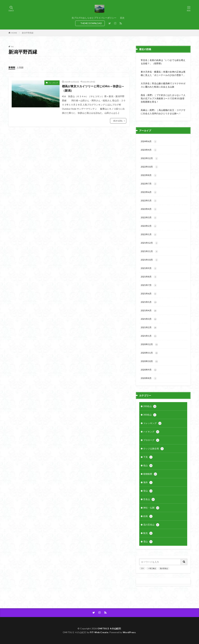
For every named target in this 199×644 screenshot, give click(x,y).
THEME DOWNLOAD (91, 23)
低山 (148, 466)
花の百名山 (151, 525)
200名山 (150, 406)
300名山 (150, 415)
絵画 (148, 516)
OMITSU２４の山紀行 (109, 628)
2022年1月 (149, 235)
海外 (148, 483)
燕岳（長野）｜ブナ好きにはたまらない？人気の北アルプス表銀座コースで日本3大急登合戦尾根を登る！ (163, 98)
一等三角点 (152, 568)
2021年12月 (149, 243)
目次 (122, 18)
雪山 (148, 542)
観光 (148, 533)
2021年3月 (149, 319)
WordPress (129, 632)
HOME (14, 33)
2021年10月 (149, 260)
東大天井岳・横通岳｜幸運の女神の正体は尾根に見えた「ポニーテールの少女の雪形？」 (163, 73)
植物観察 (150, 474)
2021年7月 (149, 285)
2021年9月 (149, 268)
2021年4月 (149, 311)
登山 (148, 491)
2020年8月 (149, 378)
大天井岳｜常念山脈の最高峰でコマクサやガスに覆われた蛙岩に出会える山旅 (163, 85)
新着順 (12, 67)
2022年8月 (149, 175)
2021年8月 (149, 277)
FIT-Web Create (99, 632)
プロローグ (151, 440)
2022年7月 (149, 184)
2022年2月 (149, 226)
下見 (148, 457)
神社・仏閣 (151, 508)
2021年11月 (149, 251)
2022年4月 (149, 209)
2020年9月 (149, 370)
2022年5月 (149, 201)
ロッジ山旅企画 (153, 449)
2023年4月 (149, 150)
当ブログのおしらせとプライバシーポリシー (94, 18)
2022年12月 (149, 158)
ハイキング (151, 432)
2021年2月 (149, 328)
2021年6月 (149, 294)
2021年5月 (149, 302)
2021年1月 (149, 336)
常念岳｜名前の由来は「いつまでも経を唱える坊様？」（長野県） (163, 62)
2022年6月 (149, 192)
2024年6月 (149, 142)
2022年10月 (149, 167)
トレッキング (53, 83)
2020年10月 (149, 361)
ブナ (142, 568)
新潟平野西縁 (28, 33)
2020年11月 (149, 353)
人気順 (20, 67)
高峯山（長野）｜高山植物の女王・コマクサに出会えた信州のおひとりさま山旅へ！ (163, 112)
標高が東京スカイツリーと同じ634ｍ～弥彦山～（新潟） (93, 88)
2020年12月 (149, 344)
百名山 (149, 499)
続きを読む (118, 121)
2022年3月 (149, 218)
